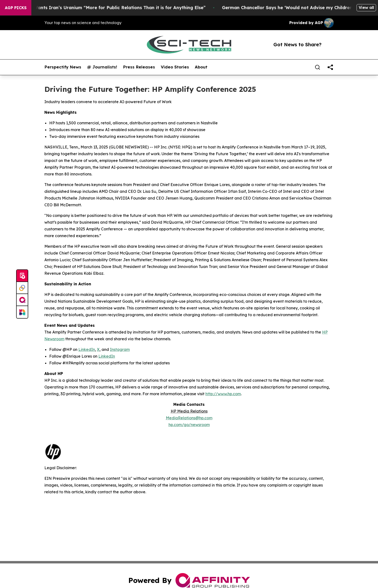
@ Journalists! (102, 67)
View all (366, 7)
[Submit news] (22, 276)
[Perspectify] (22, 288)
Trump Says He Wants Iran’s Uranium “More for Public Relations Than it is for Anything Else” (106, 8)
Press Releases (139, 67)
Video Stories (175, 67)
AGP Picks (16, 8)
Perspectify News (63, 67)
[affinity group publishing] (22, 300)
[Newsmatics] (22, 312)
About (201, 67)
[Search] (317, 67)
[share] (330, 67)
